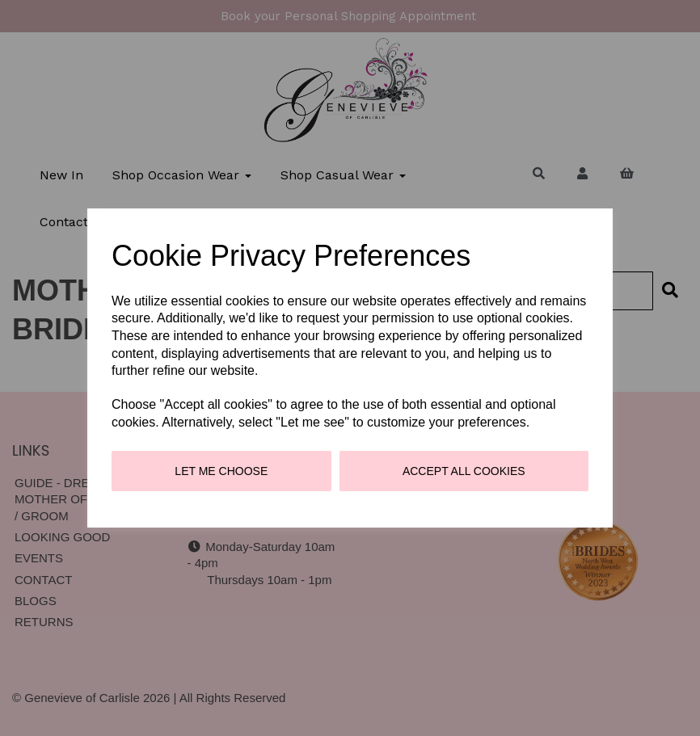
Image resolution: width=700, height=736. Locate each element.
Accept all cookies (464, 471)
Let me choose (221, 471)
